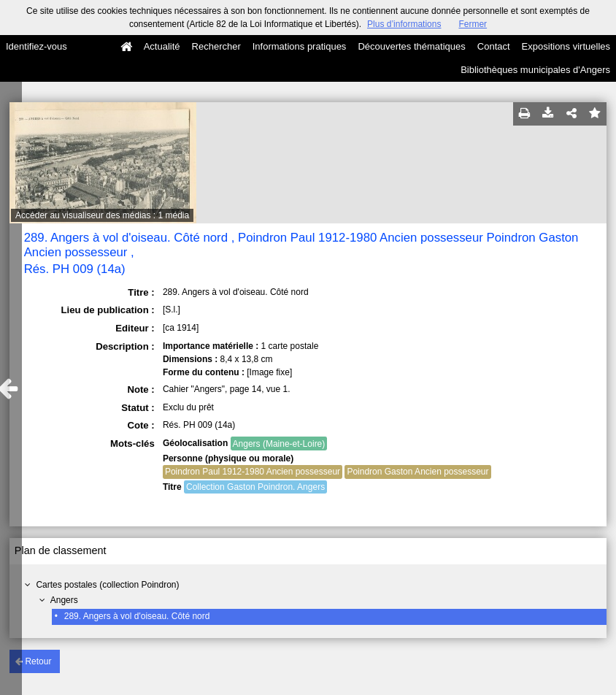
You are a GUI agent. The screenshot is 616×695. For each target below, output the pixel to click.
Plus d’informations (404, 24)
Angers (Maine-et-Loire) (279, 444)
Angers (64, 600)
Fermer (473, 24)
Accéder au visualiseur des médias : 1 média (102, 215)
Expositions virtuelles (566, 46)
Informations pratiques (300, 46)
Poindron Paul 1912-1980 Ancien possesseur (253, 472)
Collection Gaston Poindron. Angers (255, 487)
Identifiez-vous (36, 46)
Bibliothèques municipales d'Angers (535, 70)
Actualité (162, 46)
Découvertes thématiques (411, 46)
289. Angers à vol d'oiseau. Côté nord (137, 616)
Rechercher (216, 46)
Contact (494, 46)
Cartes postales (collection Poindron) (107, 585)
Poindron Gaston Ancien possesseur (417, 472)
